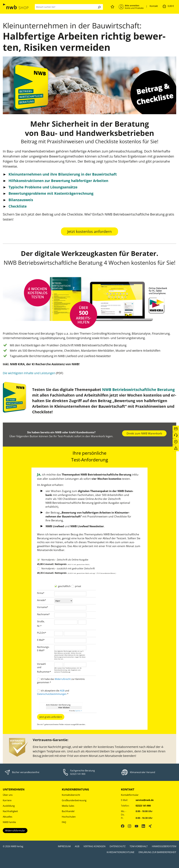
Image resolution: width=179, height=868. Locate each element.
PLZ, (39, 633)
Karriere (7, 800)
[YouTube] (136, 826)
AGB (62, 691)
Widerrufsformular (15, 831)
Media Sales (68, 806)
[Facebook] (123, 826)
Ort (44, 633)
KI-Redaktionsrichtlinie (121, 852)
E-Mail (41, 640)
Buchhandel (68, 811)
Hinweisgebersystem (164, 846)
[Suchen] (99, 7)
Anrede (42, 600)
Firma (41, 593)
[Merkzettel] (112, 6)
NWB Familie (9, 822)
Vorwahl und (41, 666)
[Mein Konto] (131, 7)
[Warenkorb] (168, 6)
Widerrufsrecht (63, 679)
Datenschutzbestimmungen (52, 694)
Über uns (8, 795)
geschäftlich (64, 586)
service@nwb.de (145, 800)
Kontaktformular (130, 795)
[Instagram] (129, 826)
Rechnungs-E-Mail (43, 649)
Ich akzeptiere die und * (53, 692)
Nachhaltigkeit (10, 811)
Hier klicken (64, 707)
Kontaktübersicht (71, 795)
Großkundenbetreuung (74, 800)
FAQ (64, 822)
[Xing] (150, 826)
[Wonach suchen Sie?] (65, 7)
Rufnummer (44, 672)
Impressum (64, 846)
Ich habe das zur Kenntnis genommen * (61, 681)
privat (78, 586)
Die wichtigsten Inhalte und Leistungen (29, 373)
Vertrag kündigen (94, 846)
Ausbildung (9, 806)
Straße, (41, 621)
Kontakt (154, 6)
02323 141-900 (78, 774)
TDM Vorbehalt (139, 846)
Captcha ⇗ (75, 711)
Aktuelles (8, 817)
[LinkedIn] (143, 826)
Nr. (39, 626)
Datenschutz (118, 846)
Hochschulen (69, 817)
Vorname (43, 607)
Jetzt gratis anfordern (51, 717)
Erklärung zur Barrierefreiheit (157, 852)
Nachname (43, 614)
